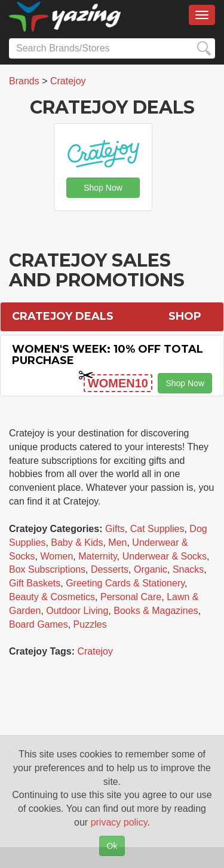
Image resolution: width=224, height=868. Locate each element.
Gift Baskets (35, 583)
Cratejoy (95, 651)
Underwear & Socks (165, 556)
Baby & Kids (77, 542)
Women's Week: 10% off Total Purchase (108, 355)
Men (117, 542)
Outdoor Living (77, 611)
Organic (151, 569)
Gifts (115, 529)
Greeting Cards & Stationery (125, 583)
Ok (112, 846)
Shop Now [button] (103, 188)
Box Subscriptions (47, 569)
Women (56, 556)
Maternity (98, 556)
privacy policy (119, 822)
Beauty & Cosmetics (52, 597)
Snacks (188, 569)
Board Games (39, 624)
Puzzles (90, 624)
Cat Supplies (157, 529)
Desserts (110, 569)
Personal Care (131, 597)
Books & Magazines (156, 611)
